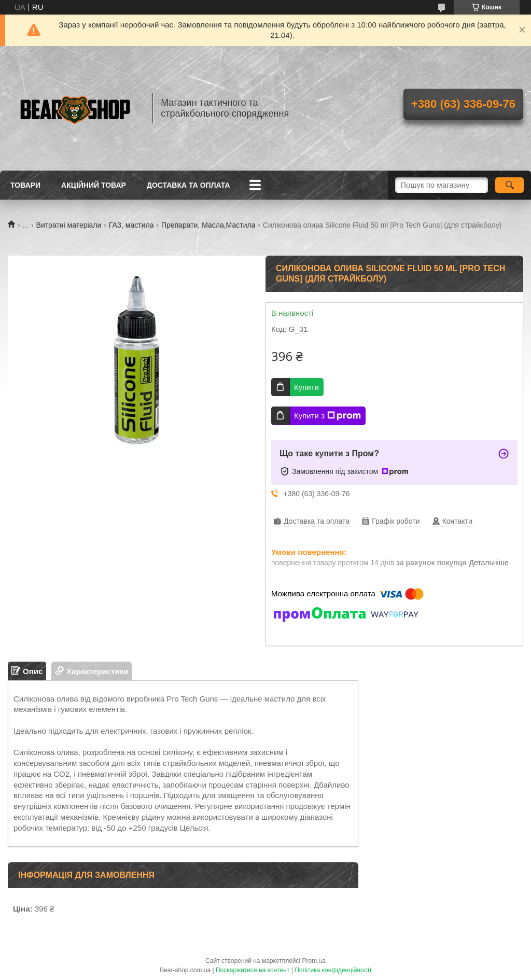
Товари (25, 185)
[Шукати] (509, 185)
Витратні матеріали (69, 225)
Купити (306, 387)
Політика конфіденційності (333, 970)
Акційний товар (94, 185)
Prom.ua (314, 961)
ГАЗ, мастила (131, 225)
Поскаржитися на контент (253, 970)
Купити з (327, 416)
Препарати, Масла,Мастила (208, 225)
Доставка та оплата (188, 185)
